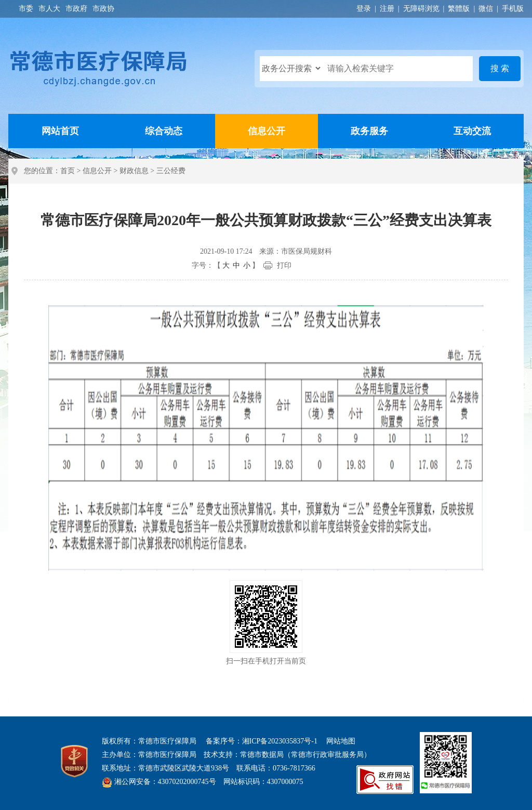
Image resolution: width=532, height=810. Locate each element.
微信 (486, 9)
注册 (387, 9)
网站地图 (341, 741)
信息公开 (267, 131)
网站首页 (60, 131)
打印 (284, 265)
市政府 (76, 9)
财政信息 (134, 171)
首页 (68, 171)
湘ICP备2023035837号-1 (280, 741)
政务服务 (369, 131)
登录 (364, 9)
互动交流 (472, 131)
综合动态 (164, 131)
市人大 (49, 9)
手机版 (513, 9)
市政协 (103, 9)
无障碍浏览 (421, 9)
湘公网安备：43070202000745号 (165, 782)
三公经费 (171, 171)
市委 (26, 9)
